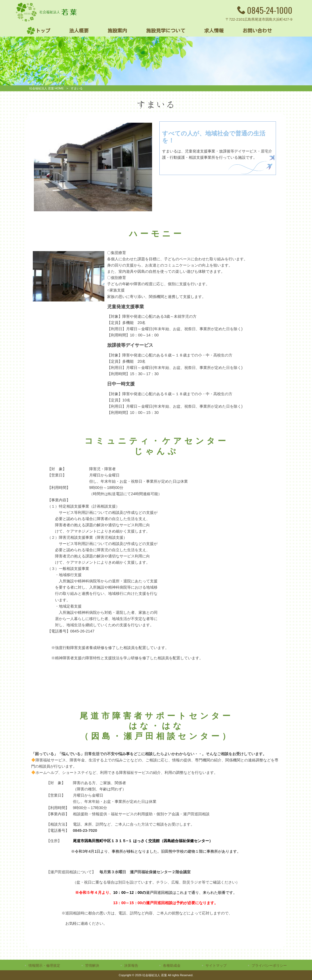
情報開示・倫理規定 (44, 966)
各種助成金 (172, 966)
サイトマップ (216, 966)
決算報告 (131, 966)
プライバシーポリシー (269, 966)
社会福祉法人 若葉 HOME (46, 88)
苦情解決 (92, 966)
